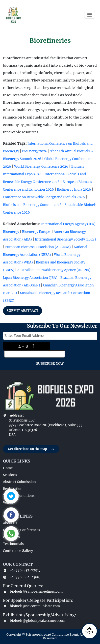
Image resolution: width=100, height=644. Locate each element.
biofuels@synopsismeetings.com (33, 592)
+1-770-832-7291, (21, 570)
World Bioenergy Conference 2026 (41, 167)
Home (8, 468)
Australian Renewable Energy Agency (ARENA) (54, 270)
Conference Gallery (18, 551)
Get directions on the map (31, 449)
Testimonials (13, 544)
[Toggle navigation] (90, 15)
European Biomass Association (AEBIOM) (38, 247)
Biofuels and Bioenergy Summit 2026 (32, 205)
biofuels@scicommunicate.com (31, 606)
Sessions (10, 475)
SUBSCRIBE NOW (50, 364)
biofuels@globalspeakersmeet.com (34, 621)
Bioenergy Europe (36, 232)
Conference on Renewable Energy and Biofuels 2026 (44, 197)
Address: (17, 415)
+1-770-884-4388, (22, 577)
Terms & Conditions (19, 496)
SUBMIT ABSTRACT (23, 311)
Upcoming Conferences (22, 530)
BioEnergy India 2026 (74, 190)
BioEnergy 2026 (35, 151)
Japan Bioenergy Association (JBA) (30, 278)
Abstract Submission (19, 482)
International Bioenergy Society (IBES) (65, 239)
